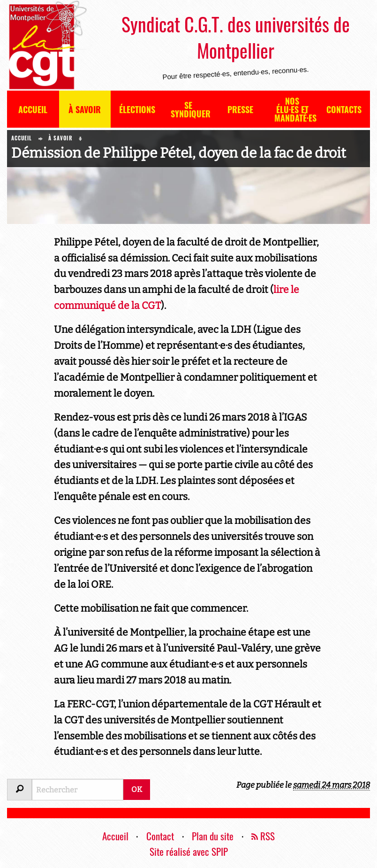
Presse (240, 109)
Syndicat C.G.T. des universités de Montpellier (236, 37)
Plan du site (213, 836)
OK (137, 789)
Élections (137, 109)
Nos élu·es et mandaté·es (295, 109)
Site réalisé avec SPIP (189, 851)
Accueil (33, 109)
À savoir (85, 109)
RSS (263, 836)
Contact (160, 836)
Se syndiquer (191, 109)
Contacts (344, 109)
